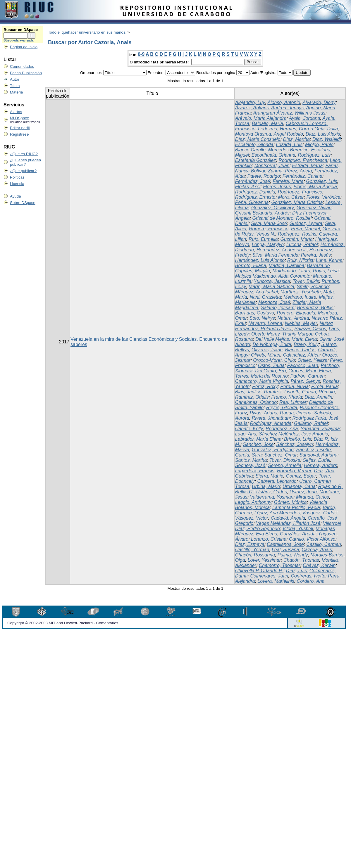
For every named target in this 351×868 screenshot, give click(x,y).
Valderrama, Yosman (272, 497)
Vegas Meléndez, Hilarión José (288, 523)
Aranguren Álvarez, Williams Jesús (289, 113)
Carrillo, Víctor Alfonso (312, 539)
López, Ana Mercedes (277, 513)
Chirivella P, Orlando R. (259, 571)
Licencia (17, 184)
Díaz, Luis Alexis (323, 134)
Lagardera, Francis (255, 471)
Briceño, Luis (298, 439)
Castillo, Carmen (324, 544)
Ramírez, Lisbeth (282, 392)
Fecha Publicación (26, 73)
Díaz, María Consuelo (258, 139)
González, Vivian (314, 208)
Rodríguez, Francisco (300, 192)
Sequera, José (250, 465)
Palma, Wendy (293, 555)
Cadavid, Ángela (288, 518)
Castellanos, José (285, 544)
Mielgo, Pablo (319, 145)
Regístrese (19, 134)
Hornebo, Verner (294, 471)
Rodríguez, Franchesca (303, 160)
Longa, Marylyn (268, 244)
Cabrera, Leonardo (277, 481)
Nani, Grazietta (265, 297)
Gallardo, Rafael (311, 423)
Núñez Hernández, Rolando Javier (284, 326)
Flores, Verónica (324, 197)
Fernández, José (253, 181)
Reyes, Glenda (282, 408)
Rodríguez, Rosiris (297, 234)
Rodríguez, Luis (314, 155)
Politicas (17, 177)
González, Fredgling (273, 450)
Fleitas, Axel (248, 187)
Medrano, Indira (300, 297)
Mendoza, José (274, 302)
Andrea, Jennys (287, 108)
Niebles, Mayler (301, 323)
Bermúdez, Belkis (315, 308)
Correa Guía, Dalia (318, 129)
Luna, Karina (329, 260)
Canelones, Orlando (256, 402)
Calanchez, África (301, 355)
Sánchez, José (258, 444)
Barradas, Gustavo (255, 313)
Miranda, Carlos (313, 497)
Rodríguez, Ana (282, 429)
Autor (15, 79)
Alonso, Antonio (284, 102)
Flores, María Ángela (315, 187)
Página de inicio (24, 47)
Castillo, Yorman (252, 550)
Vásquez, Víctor (252, 518)
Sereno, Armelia (285, 465)
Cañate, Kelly (249, 429)
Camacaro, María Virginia (262, 381)
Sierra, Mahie (269, 476)
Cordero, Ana (311, 581)
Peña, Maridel (306, 229)
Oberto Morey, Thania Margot (282, 334)
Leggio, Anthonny (253, 502)
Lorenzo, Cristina (269, 539)
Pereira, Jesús (316, 255)
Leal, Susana (285, 550)
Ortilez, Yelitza (312, 360)
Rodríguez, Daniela (255, 192)
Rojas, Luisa (326, 271)
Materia (16, 92)
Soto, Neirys (262, 318)
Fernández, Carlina (302, 176)
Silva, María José (269, 223)
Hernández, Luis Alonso (260, 260)
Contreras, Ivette (308, 576)
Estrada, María (308, 166)
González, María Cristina (297, 202)
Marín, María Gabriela (271, 287)
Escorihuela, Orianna (273, 155)
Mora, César (291, 197)
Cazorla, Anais (317, 550)
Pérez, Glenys (305, 381)
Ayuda (16, 196)
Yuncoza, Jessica (272, 281)
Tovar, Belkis (306, 281)
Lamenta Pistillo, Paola (296, 508)
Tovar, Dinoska (285, 460)
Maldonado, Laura (291, 271)
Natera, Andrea (293, 318)
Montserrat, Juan (272, 166)
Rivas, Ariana (264, 413)
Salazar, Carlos (310, 329)
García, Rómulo (318, 392)
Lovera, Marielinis (276, 581)
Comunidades (22, 66)
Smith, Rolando (313, 287)
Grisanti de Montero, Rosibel (282, 218)
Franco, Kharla (287, 397)
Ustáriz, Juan (303, 492)
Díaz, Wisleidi (327, 139)
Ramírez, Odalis (252, 397)
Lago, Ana (246, 434)
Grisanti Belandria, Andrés (262, 213)
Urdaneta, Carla (299, 486)
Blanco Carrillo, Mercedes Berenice (272, 150)
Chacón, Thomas (301, 560)
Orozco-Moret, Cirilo (274, 360)
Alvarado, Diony (319, 102)
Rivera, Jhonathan (271, 418)
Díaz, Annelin (318, 397)
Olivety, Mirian (266, 355)
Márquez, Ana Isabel (257, 292)
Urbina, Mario (266, 486)
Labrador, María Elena (258, 439)
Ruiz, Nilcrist (300, 260)
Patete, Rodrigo (264, 176)
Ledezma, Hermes (277, 129)
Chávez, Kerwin (319, 565)
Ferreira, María (288, 181)
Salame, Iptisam (278, 308)
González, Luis (322, 181)
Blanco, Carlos (300, 350)
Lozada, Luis (289, 145)
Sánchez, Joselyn (294, 444)
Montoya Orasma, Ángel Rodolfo (269, 134)
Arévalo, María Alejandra (261, 118)
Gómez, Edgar (301, 476)
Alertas (16, 112)
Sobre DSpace (23, 203)
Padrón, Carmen (308, 376)
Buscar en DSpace (21, 30)
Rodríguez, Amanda (271, 423)
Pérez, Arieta (299, 171)
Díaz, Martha (296, 139)
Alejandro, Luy (250, 102)
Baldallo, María (267, 123)
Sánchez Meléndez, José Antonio (294, 434)
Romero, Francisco (269, 229)
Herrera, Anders (320, 465)
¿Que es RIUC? (24, 154)
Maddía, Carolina (287, 266)
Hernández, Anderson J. (282, 250)
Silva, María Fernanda (275, 255)
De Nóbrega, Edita (272, 344)
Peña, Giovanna (252, 202)
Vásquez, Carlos (320, 513)
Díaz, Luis (296, 571)
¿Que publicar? (23, 171)
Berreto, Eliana (251, 266)
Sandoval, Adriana (318, 455)
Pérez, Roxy (265, 387)
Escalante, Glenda (254, 145)
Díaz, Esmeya (250, 544)
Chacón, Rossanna (255, 555)
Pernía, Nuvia (294, 387)
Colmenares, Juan (269, 576)
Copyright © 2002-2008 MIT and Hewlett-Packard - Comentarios (63, 623)
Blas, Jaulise (248, 392)
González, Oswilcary (273, 208)
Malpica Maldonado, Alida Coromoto (273, 276)
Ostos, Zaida (271, 365)
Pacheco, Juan (303, 365)
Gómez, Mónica (290, 502)
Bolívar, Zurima (267, 171)
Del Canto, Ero (270, 371)
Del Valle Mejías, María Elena (286, 339)
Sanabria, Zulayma (320, 429)
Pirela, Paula (325, 387)
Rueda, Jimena (296, 413)
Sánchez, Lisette (314, 450)
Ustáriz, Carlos (272, 492)
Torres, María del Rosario (261, 376)
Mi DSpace (19, 118)
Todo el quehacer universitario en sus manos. (87, 32)
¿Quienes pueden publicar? (25, 162)
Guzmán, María (297, 239)
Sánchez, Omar (280, 455)
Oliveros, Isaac (267, 350)
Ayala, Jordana (305, 118)
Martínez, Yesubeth (301, 292)
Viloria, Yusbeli (298, 529)
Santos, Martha (251, 460)
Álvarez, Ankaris (252, 108)
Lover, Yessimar (264, 560)
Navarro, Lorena (265, 323)
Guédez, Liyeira (306, 223)
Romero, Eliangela (296, 313)
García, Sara (248, 455)
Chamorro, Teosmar (280, 565)
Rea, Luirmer (293, 402)
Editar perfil (20, 128)
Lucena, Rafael (302, 244)
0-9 (141, 54)
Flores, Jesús (277, 187)
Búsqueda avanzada (18, 40)
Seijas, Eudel (316, 460)
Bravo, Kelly (306, 344)
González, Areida (298, 534)
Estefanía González (256, 160)
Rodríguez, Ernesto (255, 197)
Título (15, 86)
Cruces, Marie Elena (310, 371)
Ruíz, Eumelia (263, 239)
